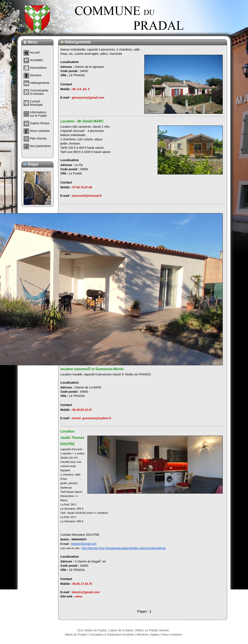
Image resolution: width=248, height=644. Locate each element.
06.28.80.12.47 (82, 410)
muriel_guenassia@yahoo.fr (92, 418)
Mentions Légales (148, 635)
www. (79, 596)
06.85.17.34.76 (82, 584)
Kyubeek (128, 635)
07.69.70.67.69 (82, 187)
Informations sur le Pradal (38, 114)
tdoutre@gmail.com (84, 544)
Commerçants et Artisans (39, 92)
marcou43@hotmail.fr (87, 196)
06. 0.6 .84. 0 (81, 89)
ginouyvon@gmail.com (88, 98)
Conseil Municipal (36, 103)
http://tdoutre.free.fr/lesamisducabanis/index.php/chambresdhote (124, 548)
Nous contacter (172, 635)
